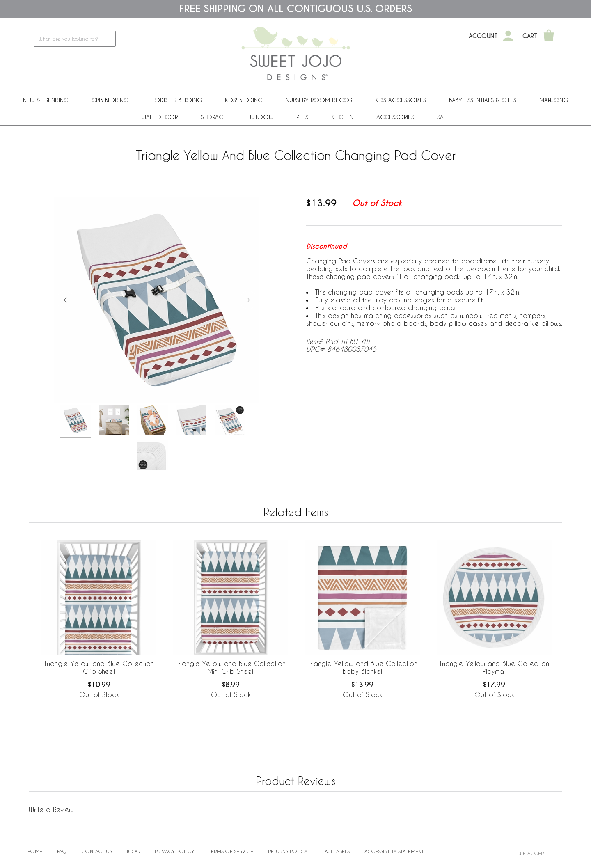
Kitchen (342, 117)
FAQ (62, 851)
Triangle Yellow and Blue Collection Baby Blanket (362, 667)
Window (262, 117)
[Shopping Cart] (549, 36)
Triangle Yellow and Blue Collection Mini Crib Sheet (231, 667)
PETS (302, 117)
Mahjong (554, 100)
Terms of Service (231, 851)
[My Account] (508, 36)
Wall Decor (160, 117)
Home (35, 851)
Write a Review (51, 810)
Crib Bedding (110, 100)
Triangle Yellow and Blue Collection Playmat (494, 667)
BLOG (133, 851)
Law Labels (336, 851)
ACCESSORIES (395, 117)
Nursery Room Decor (319, 100)
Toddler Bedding (177, 100)
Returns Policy (288, 851)
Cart (530, 36)
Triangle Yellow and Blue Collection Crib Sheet (99, 667)
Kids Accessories (401, 100)
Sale (443, 117)
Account (483, 36)
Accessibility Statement (394, 851)
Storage (214, 117)
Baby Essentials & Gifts (483, 100)
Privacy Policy (174, 851)
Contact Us (97, 851)
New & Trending (46, 100)
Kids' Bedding (244, 100)
